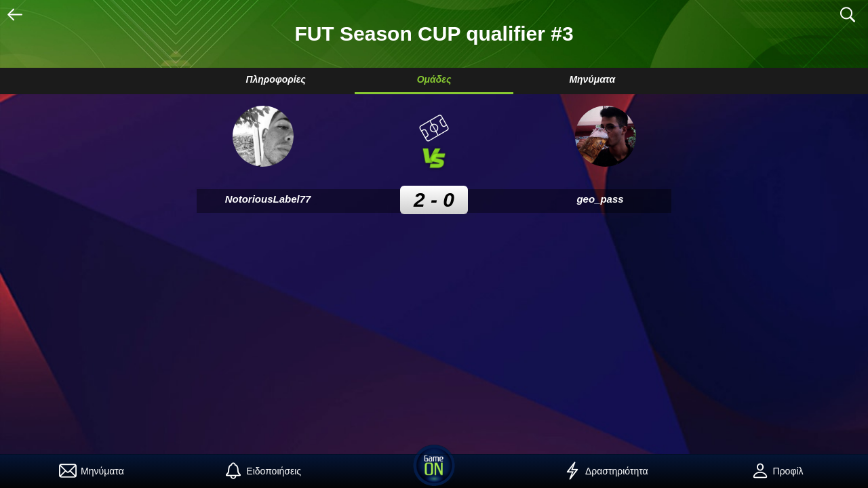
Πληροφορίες (275, 79)
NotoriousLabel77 (268, 199)
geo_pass (600, 199)
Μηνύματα (592, 79)
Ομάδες (434, 79)
